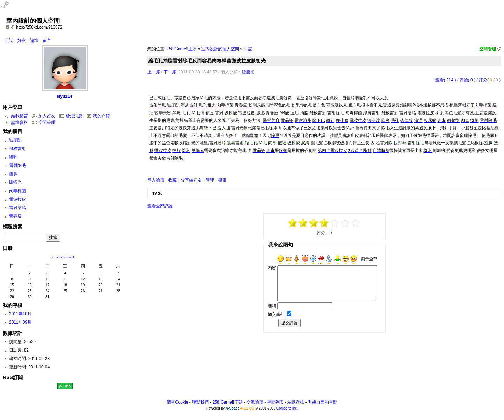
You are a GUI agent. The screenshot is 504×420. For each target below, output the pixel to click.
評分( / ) (490, 80)
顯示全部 (369, 259)
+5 (356, 223)
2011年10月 (20, 314)
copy (9, 27)
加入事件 (276, 315)
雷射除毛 (17, 165)
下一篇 (170, 72)
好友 (22, 40)
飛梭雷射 (17, 149)
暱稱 (272, 306)
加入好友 (47, 116)
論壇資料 (20, 123)
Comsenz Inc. (287, 408)
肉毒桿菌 (17, 191)
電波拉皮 (17, 199)
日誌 (9, 40)
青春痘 (15, 216)
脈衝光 (248, 72)
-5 (293, 223)
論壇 (34, 40)
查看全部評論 (160, 206)
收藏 (172, 180)
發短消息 (74, 116)
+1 (335, 223)
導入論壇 (156, 180)
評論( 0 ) (467, 80)
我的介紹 (101, 116)
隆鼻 (13, 174)
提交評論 (289, 323)
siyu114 (64, 96)
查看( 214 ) (446, 80)
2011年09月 (20, 322)
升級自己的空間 (323, 402)
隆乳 (13, 157)
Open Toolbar (9, 8)
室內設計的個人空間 (220, 49)
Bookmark (14, 27)
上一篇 (154, 72)
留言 (47, 40)
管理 (210, 180)
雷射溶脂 (17, 208)
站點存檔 (296, 402)
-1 (314, 223)
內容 (272, 268)
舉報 (222, 180)
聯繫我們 (200, 402)
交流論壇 (255, 402)
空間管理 (488, 49)
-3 (303, 223)
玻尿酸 (15, 140)
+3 (345, 223)
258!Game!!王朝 (182, 49)
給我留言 (20, 116)
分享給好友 (191, 180)
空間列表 (275, 402)
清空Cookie (177, 402)
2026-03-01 (66, 257)
